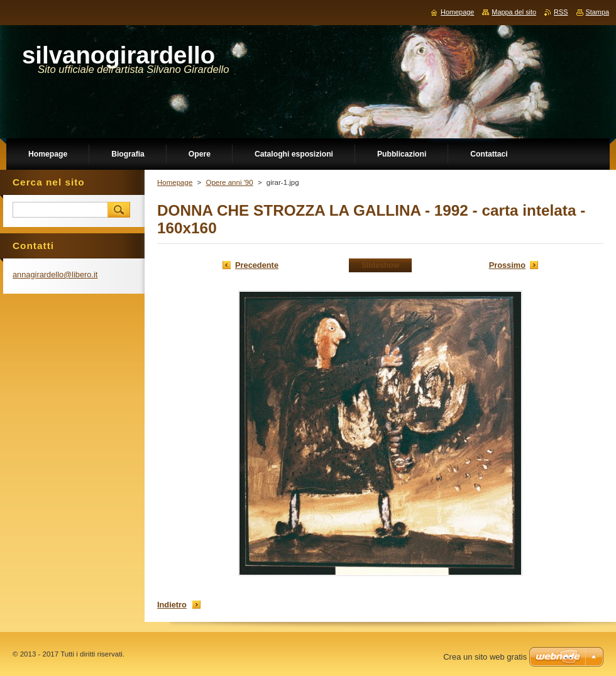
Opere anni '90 (229, 182)
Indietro (172, 605)
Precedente (257, 265)
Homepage (175, 182)
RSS (561, 12)
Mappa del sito (514, 12)
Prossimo (507, 265)
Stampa (597, 12)
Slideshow (380, 265)
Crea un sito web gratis (485, 657)
